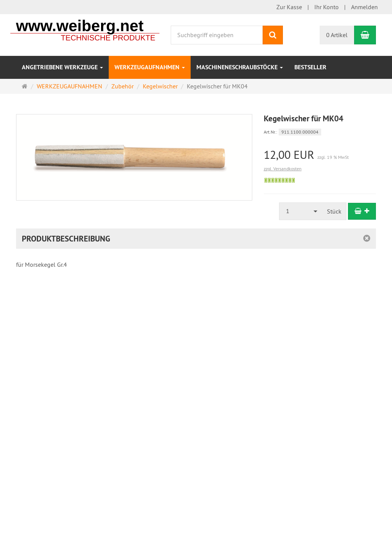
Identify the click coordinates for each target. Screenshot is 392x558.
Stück (334, 211)
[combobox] (301, 211)
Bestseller (310, 67)
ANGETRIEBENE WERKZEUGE (62, 67)
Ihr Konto (327, 7)
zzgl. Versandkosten (283, 169)
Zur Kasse (289, 7)
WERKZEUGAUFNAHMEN (150, 67)
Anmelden (364, 7)
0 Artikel (337, 35)
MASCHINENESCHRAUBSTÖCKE (240, 67)
